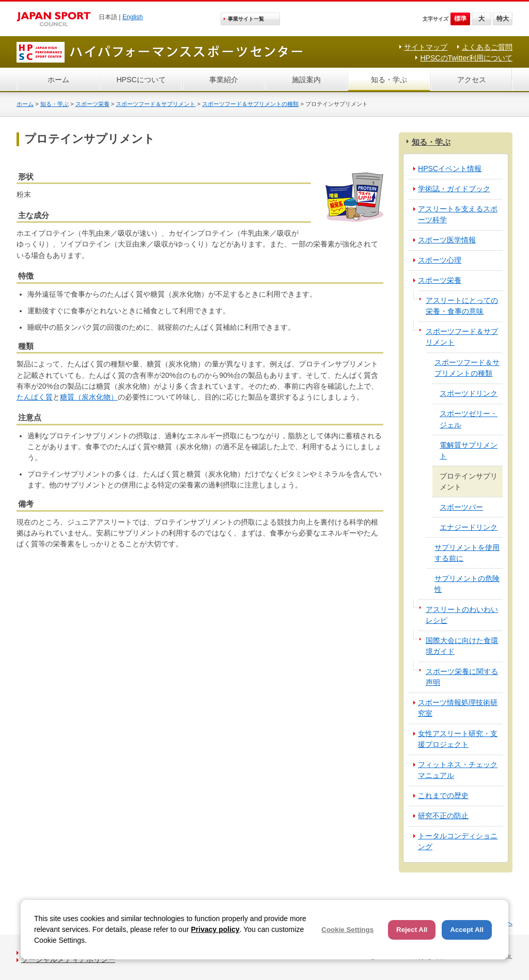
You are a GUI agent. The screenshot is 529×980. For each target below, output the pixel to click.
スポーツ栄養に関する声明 (462, 677)
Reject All (412, 930)
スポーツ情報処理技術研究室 (458, 708)
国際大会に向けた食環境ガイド (462, 646)
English (133, 17)
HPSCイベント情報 (450, 169)
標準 (460, 19)
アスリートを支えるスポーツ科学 (458, 214)
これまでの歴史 (443, 795)
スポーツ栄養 (92, 104)
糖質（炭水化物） (89, 397)
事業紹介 (224, 80)
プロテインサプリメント (469, 481)
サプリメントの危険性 (467, 584)
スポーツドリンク (469, 393)
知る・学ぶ (389, 80)
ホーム (58, 80)
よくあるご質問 (487, 47)
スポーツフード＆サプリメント (155, 104)
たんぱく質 (35, 397)
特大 (503, 19)
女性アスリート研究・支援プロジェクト (458, 739)
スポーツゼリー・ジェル (469, 419)
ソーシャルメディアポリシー (68, 959)
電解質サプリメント (469, 450)
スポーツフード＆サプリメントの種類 (250, 104)
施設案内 (306, 80)
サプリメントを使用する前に (467, 553)
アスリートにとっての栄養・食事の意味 (462, 306)
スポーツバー (461, 507)
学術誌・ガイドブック (454, 189)
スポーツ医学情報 (447, 240)
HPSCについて (141, 80)
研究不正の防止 (443, 816)
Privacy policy (215, 929)
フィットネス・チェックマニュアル (458, 770)
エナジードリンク (469, 527)
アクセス (472, 80)
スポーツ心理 (440, 260)
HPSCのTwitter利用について (466, 58)
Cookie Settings (347, 930)
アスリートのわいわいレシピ (462, 615)
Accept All (467, 930)
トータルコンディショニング (458, 841)
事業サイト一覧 (246, 19)
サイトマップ (426, 47)
